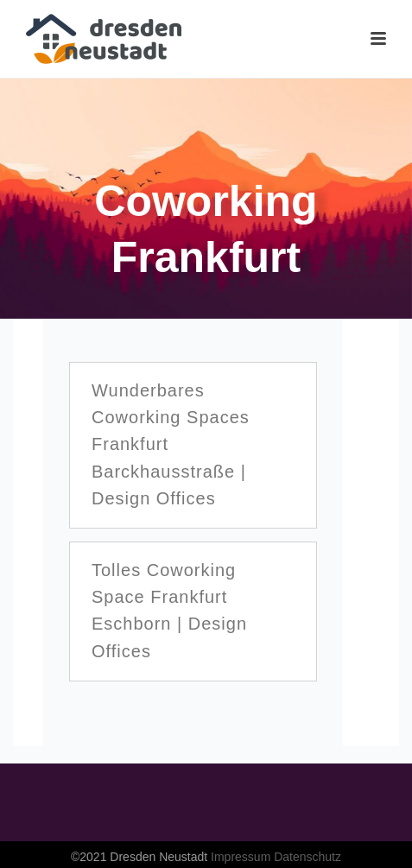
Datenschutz (307, 857)
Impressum (241, 857)
